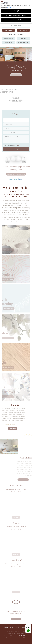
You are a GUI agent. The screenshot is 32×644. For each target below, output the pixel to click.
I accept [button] (16, 11)
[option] (16, 100)
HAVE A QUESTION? (23, 43)
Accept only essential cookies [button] (16, 15)
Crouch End (9, 43)
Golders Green (8, 39)
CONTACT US (23, 30)
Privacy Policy (17, 145)
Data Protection (21, 640)
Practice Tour (16, 75)
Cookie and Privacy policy (11, 636)
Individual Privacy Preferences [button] (16, 20)
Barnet (23, 39)
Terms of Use (22, 638)
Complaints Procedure (12, 638)
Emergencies (8, 30)
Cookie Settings (23, 636)
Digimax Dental (20, 633)
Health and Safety (12, 640)
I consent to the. (12, 145)
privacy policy (11, 7)
